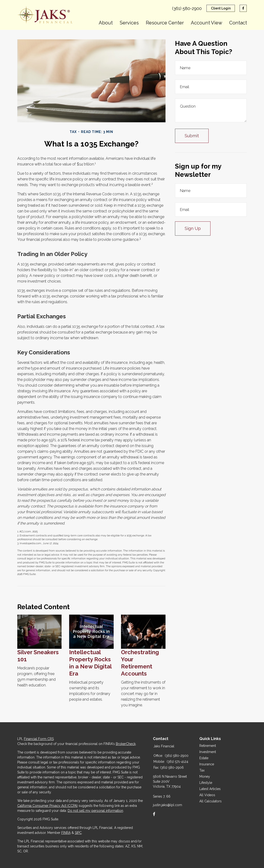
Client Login (221, 8)
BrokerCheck (126, 744)
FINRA (66, 833)
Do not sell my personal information (95, 811)
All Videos (207, 795)
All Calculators (210, 801)
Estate (204, 758)
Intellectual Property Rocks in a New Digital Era (90, 663)
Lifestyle (206, 783)
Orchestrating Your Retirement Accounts (140, 663)
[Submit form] (192, 136)
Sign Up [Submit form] (193, 228)
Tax (202, 770)
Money (205, 777)
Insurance (207, 764)
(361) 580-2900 (187, 8)
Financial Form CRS (39, 739)
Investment (208, 752)
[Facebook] (154, 814)
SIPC (78, 833)
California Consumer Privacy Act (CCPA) (47, 806)
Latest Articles (210, 789)
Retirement (208, 746)
